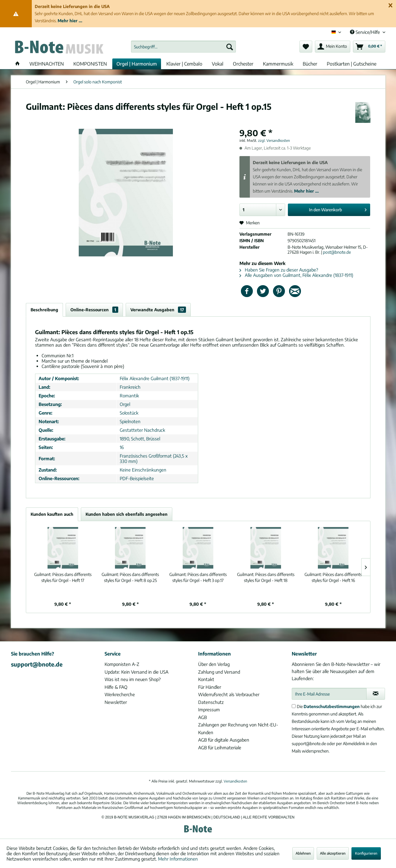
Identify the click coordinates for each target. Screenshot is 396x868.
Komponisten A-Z (122, 664)
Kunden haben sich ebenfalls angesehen (127, 514)
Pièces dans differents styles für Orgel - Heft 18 (266, 577)
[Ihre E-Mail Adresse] (329, 694)
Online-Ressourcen (94, 310)
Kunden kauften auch (52, 514)
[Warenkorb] (369, 47)
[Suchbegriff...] (183, 47)
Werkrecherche (120, 694)
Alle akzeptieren (333, 853)
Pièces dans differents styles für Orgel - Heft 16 (333, 577)
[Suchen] (230, 47)
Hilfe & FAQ (116, 687)
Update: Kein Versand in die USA (137, 672)
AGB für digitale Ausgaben (224, 740)
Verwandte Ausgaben (158, 310)
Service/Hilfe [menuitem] (366, 32)
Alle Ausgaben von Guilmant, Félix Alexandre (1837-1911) (296, 275)
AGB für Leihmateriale (220, 748)
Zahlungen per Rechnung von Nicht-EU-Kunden (238, 729)
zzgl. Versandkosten (274, 141)
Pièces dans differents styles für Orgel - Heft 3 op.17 (198, 577)
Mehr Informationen (178, 859)
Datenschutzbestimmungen (332, 706)
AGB (202, 717)
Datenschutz (211, 702)
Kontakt (206, 679)
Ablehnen (303, 853)
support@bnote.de (37, 664)
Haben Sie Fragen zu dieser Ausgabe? (279, 270)
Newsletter (116, 702)
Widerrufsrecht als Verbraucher (229, 694)
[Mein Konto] (333, 47)
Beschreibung (44, 310)
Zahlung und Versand (219, 672)
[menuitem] (183, 47)
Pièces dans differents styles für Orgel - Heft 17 (63, 577)
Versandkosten (235, 781)
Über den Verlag (214, 664)
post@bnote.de (337, 252)
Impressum (209, 710)
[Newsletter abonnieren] (376, 694)
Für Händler (210, 687)
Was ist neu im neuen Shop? (133, 679)
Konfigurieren (366, 853)
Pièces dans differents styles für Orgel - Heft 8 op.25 (130, 577)
